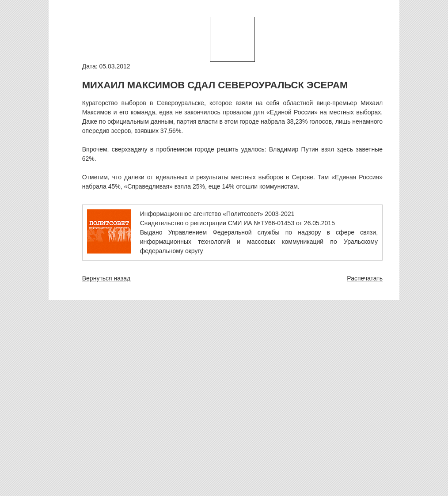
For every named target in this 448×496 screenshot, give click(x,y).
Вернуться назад (106, 278)
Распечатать (365, 278)
